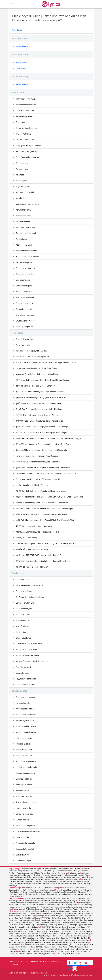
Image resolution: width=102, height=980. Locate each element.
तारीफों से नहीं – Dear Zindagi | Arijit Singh (32, 549)
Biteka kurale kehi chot (25, 315)
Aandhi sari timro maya (25, 227)
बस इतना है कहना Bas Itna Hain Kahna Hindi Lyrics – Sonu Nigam (42, 433)
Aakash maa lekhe (23, 216)
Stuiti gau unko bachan (25, 697)
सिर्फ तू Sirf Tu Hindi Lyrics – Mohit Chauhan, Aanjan (37, 415)
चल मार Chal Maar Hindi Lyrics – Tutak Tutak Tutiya (36, 368)
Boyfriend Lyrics (22, 620)
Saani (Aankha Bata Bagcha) (28, 157)
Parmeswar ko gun (24, 861)
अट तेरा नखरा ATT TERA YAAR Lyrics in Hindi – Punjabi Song (40, 555)
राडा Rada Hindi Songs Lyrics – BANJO (31, 351)
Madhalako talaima (24, 796)
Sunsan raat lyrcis (23, 820)
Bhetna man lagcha (24, 286)
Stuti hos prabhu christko (26, 726)
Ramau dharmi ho (23, 703)
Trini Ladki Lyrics (23, 615)
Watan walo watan (23, 345)
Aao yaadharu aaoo (24, 245)
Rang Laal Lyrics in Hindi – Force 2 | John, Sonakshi (37, 456)
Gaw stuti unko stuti (24, 756)
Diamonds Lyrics (23, 580)
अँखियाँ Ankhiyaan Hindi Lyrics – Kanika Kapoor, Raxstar (38, 532)
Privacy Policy (57, 962)
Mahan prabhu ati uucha (26, 732)
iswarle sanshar (22, 791)
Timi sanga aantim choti (26, 233)
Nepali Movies (22, 63)
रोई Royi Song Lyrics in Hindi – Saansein (32, 485)
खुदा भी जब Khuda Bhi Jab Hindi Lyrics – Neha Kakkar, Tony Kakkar (43, 468)
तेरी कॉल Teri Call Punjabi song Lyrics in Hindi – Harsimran (39, 409)
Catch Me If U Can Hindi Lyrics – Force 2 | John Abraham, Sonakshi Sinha (46, 473)
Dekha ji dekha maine (25, 339)
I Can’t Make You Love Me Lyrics (29, 644)
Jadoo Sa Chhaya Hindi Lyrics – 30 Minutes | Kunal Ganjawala (41, 450)
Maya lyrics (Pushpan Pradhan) (29, 146)
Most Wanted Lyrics (24, 609)
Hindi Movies (21, 68)
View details (17, 30)
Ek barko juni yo (22, 855)
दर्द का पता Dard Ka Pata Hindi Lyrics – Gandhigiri (35, 386)
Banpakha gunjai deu (24, 814)
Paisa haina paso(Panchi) (26, 151)
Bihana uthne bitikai (24, 292)
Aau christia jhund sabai (26, 715)
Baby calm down (23, 673)
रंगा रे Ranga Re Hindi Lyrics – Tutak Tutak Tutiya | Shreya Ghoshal (42, 380)
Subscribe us (42, 973)
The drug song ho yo (24, 327)
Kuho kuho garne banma (26, 761)
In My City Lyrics (22, 626)
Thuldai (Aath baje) (24, 134)
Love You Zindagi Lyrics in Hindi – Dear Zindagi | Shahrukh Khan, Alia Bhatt (46, 544)
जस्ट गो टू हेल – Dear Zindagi (27, 538)
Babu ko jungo (22, 163)
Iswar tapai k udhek (24, 785)
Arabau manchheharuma (26, 105)
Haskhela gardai (23, 837)
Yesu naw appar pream (25, 773)
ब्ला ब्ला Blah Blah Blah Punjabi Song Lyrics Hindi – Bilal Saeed (41, 491)
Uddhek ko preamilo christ (27, 767)
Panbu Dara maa (23, 122)
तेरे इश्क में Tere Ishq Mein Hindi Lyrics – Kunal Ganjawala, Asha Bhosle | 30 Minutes (49, 497)
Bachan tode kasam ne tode (27, 257)
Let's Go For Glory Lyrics (26, 603)
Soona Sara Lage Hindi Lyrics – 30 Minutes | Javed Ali (38, 479)
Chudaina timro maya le (26, 321)
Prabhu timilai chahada (25, 843)
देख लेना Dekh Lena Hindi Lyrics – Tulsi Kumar (34, 526)
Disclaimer (34, 962)
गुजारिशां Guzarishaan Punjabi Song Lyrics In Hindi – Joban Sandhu (43, 398)
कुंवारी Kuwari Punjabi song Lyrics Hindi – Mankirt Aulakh (39, 403)
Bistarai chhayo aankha (25, 303)
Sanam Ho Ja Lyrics (24, 591)
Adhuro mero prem (24, 210)
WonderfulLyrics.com (80, 975)
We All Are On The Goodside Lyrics (30, 597)
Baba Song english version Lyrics (29, 585)
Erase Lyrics (21, 632)
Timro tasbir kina (23, 222)
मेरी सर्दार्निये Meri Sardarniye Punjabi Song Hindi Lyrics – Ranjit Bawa (43, 444)
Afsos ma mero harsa (25, 709)
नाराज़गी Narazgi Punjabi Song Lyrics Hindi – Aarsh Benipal (40, 421)
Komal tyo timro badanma (26, 128)
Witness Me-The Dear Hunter (28, 655)
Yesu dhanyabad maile (25, 720)
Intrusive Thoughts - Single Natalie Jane (32, 661)
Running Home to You (25, 685)
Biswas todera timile (24, 309)
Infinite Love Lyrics (23, 638)
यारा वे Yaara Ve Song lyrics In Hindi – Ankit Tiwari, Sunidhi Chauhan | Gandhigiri (48, 438)
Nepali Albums (22, 46)
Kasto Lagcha (21, 181)
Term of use (45, 962)
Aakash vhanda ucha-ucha (27, 802)
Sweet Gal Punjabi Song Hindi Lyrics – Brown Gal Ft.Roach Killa (42, 503)
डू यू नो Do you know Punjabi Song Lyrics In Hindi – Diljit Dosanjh (42, 427)
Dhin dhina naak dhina (25, 140)
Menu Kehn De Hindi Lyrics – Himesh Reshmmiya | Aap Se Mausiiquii (44, 509)
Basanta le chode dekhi (25, 274)
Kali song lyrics (22, 169)
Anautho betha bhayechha (27, 251)
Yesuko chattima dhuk (25, 849)
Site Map (14, 964)
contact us (15, 962)
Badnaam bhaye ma (24, 262)
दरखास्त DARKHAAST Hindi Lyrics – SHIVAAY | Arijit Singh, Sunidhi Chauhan (46, 363)
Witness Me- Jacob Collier (27, 650)
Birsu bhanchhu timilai (25, 297)
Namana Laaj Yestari (24, 116)
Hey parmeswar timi (24, 808)
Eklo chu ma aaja (23, 280)
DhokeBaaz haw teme (25, 111)
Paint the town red (23, 667)
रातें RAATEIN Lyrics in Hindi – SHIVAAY (32, 567)
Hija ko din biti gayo (24, 738)
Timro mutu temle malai (26, 99)
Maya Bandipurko (23, 186)
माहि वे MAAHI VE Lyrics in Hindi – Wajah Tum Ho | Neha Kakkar (42, 514)
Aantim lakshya (22, 239)
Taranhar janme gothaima (26, 826)
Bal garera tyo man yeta (25, 268)
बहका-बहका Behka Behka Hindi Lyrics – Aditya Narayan (38, 374)
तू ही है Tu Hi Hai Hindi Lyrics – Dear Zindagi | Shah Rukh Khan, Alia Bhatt (45, 520)
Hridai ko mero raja (24, 744)
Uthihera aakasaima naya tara (28, 831)
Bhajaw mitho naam (24, 750)
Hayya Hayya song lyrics (26, 679)
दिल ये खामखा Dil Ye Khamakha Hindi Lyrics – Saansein (38, 462)
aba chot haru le (22, 198)
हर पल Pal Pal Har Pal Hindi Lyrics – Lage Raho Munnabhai (40, 392)
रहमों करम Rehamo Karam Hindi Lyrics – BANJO (35, 357)
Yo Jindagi (20, 175)
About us (24, 962)
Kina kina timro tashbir (25, 192)
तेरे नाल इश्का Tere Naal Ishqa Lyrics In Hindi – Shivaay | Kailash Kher (43, 561)
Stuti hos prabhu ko (24, 779)
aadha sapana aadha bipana (27, 204)
